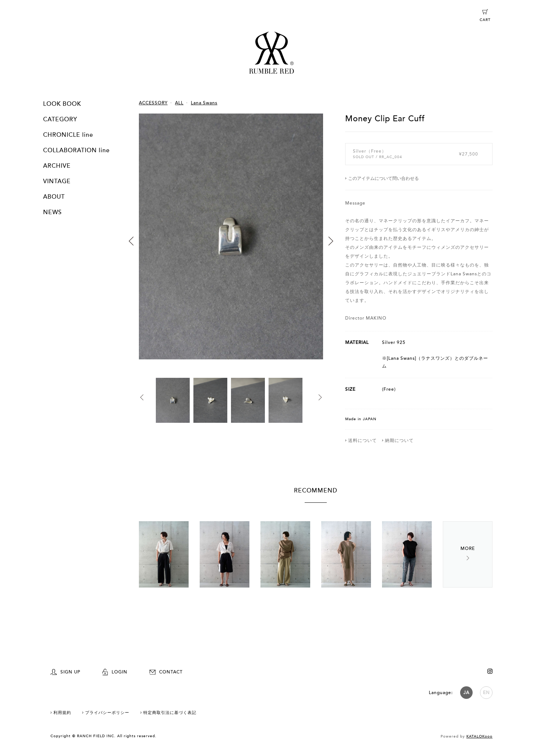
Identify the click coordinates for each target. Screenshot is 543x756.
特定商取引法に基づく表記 (170, 713)
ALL (179, 103)
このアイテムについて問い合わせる (383, 178)
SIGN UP (65, 672)
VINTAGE (57, 181)
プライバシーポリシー (107, 713)
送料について (362, 440)
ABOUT (54, 197)
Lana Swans (204, 103)
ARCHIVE (57, 166)
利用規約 (62, 713)
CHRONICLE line (68, 135)
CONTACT (166, 672)
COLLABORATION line (76, 150)
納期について (399, 440)
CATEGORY (60, 119)
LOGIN (115, 672)
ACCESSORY (153, 103)
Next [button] (331, 241)
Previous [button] (131, 241)
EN (486, 693)
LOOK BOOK (62, 104)
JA (466, 693)
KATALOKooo (479, 736)
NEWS (52, 212)
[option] (231, 246)
